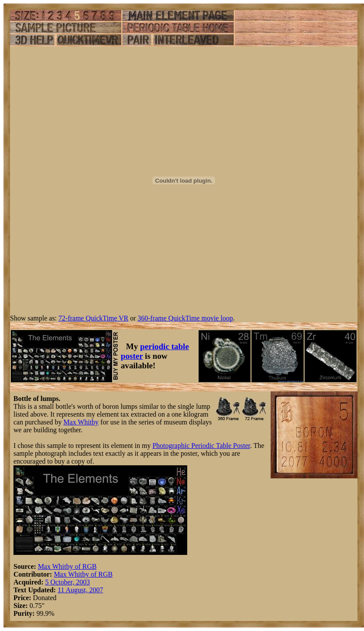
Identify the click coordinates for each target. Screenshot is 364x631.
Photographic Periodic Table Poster (201, 446)
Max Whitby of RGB (67, 566)
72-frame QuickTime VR (94, 318)
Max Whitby (81, 422)
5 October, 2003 (68, 582)
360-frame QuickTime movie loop (185, 318)
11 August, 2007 (81, 590)
